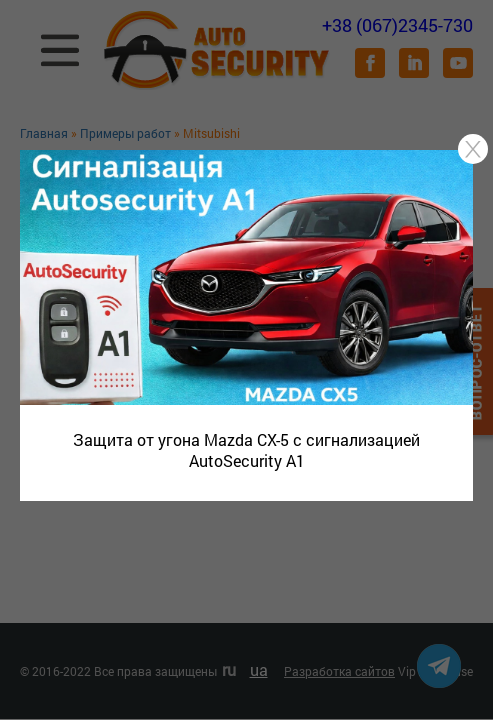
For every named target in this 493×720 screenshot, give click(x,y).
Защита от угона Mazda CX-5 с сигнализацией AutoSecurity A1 (246, 450)
